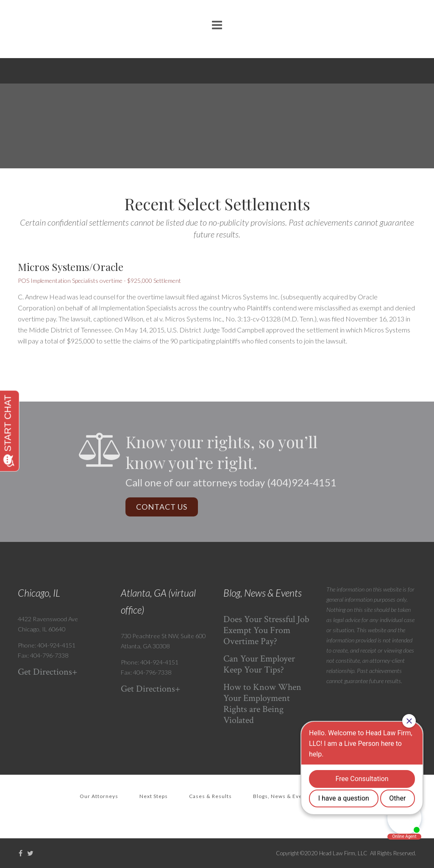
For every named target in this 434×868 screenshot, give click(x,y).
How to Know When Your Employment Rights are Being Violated (262, 704)
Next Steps (154, 796)
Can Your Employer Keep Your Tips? (259, 664)
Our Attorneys (99, 796)
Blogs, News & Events (282, 796)
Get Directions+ (48, 672)
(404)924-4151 (302, 482)
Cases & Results (210, 796)
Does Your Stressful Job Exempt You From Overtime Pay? (266, 630)
